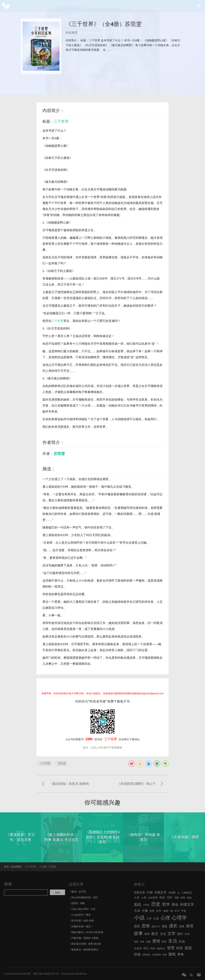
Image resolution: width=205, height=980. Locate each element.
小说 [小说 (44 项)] (139, 918)
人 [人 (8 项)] (179, 893)
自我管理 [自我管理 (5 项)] (157, 955)
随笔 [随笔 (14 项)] (172, 954)
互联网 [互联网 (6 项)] (172, 893)
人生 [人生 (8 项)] (137, 898)
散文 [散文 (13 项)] (155, 934)
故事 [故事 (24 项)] (138, 933)
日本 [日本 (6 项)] (187, 934)
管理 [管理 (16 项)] (171, 948)
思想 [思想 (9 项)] (137, 926)
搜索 (8, 884)
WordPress (81, 974)
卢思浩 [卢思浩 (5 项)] (146, 905)
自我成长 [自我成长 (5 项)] (146, 955)
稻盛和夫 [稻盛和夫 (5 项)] (161, 948)
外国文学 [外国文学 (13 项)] (187, 904)
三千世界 (61, 121)
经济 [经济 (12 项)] (179, 948)
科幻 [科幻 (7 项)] (146, 948)
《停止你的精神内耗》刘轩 (83, 897)
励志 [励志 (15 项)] (138, 904)
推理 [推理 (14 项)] (190, 926)
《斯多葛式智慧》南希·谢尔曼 (85, 944)
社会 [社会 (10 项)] (182, 941)
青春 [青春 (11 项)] (181, 954)
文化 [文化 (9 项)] (163, 934)
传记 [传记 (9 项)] (162, 897)
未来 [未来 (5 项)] (142, 942)
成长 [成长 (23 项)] (173, 926)
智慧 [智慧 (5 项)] (136, 942)
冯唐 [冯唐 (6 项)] (176, 898)
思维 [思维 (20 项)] (146, 926)
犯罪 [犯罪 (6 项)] (164, 942)
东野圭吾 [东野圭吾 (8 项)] (139, 893)
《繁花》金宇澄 (77, 892)
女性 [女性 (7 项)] (152, 911)
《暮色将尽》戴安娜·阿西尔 (84, 950)
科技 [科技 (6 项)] (153, 948)
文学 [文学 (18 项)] (172, 933)
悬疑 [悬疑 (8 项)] (165, 926)
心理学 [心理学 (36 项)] (179, 918)
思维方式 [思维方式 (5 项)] (156, 926)
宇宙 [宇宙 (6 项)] (184, 911)
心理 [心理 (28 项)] (165, 918)
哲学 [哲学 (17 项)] (166, 904)
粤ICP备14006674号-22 (46, 974)
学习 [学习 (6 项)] (177, 911)
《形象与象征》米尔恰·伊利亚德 (86, 932)
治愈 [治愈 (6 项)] (148, 942)
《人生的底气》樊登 (80, 915)
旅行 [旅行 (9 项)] (180, 934)
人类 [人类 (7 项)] (144, 898)
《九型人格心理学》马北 (82, 909)
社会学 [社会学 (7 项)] (138, 948)
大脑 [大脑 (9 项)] (145, 911)
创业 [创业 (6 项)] (189, 898)
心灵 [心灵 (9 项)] (156, 918)
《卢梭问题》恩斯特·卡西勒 (84, 938)
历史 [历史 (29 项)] (156, 904)
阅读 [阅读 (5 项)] (165, 955)
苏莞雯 (59, 454)
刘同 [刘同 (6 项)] (183, 898)
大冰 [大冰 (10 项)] (137, 911)
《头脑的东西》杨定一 (81, 926)
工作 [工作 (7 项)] (149, 919)
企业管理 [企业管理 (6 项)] (153, 898)
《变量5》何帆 (77, 903)
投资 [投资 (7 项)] (182, 926)
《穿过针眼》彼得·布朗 (81, 921)
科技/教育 (72, 33)
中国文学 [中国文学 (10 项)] (161, 892)
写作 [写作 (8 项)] (170, 898)
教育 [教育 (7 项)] (147, 934)
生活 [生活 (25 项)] (173, 941)
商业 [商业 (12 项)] (175, 905)
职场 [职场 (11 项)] (137, 954)
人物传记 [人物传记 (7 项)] (187, 893)
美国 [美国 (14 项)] (188, 948)
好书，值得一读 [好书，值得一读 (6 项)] (165, 911)
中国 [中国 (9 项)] (150, 892)
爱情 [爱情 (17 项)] (156, 941)
